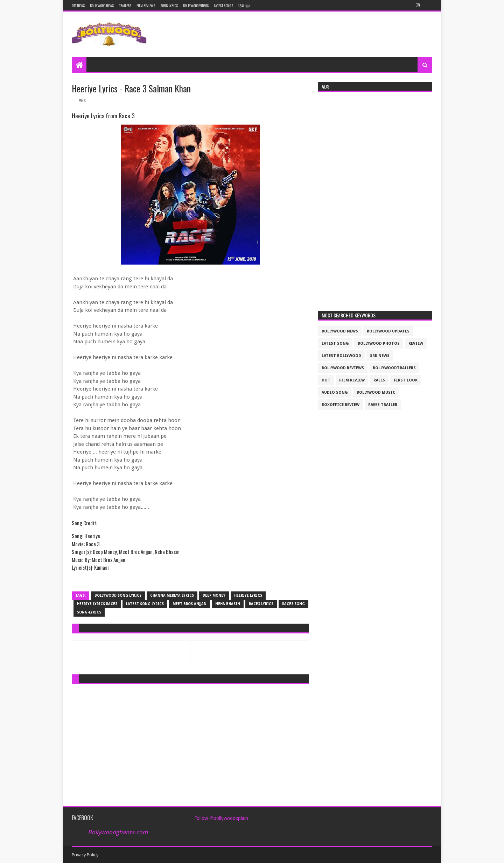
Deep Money (214, 595)
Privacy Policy (85, 855)
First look (406, 380)
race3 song (293, 604)
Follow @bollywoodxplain (221, 818)
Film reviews (146, 5)
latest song (335, 343)
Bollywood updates (388, 331)
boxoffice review (341, 405)
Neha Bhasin (228, 604)
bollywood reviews (343, 368)
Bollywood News (102, 5)
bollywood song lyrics (118, 595)
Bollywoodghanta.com (118, 832)
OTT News (78, 5)
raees (379, 380)
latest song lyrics (145, 604)
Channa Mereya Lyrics (172, 595)
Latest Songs (223, 5)
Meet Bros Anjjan (190, 604)
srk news (380, 356)
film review (352, 380)
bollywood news (340, 331)
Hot (326, 380)
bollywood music (376, 392)
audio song (335, 392)
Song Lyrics (169, 5)
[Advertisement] (190, 738)
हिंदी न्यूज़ (244, 5)
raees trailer (383, 405)
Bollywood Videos (196, 5)
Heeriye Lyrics (248, 595)
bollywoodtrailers (394, 368)
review (416, 343)
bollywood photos (379, 343)
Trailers (125, 5)
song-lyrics (89, 612)
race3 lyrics (261, 604)
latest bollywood (341, 356)
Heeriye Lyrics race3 (97, 604)
